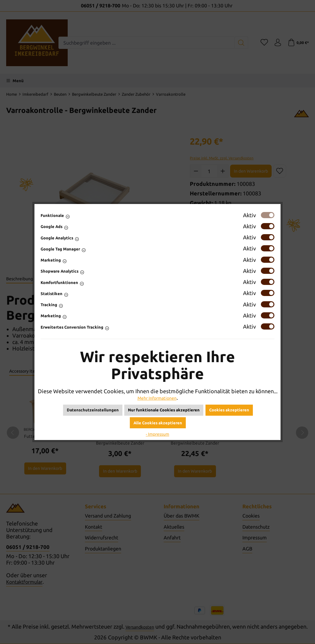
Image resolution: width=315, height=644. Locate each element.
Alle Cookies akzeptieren (158, 423)
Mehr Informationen (157, 398)
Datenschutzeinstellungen (93, 410)
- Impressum (157, 434)
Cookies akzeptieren (229, 410)
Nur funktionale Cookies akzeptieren (164, 410)
